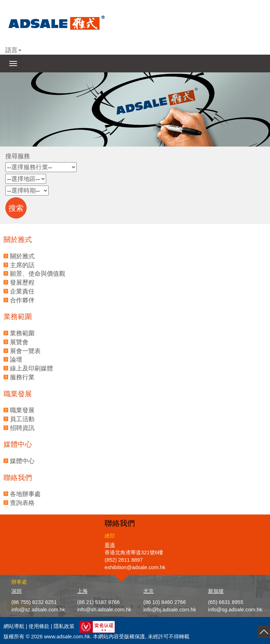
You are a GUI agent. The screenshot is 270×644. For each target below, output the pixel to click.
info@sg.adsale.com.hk (235, 610)
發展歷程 (22, 282)
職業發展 (22, 410)
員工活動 (22, 419)
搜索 (16, 208)
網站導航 (14, 626)
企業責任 (22, 291)
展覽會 (19, 342)
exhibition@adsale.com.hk (135, 567)
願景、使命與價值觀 (38, 274)
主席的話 (22, 265)
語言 (13, 50)
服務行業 (22, 377)
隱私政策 (64, 626)
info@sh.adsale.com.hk (104, 610)
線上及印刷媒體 (31, 368)
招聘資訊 (22, 428)
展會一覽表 (25, 351)
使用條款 (39, 626)
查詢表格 (22, 503)
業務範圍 (22, 333)
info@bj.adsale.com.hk (170, 610)
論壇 (16, 359)
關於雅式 (22, 256)
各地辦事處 (25, 494)
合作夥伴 (22, 300)
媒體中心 (22, 461)
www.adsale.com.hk (67, 637)
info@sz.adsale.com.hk (38, 610)
